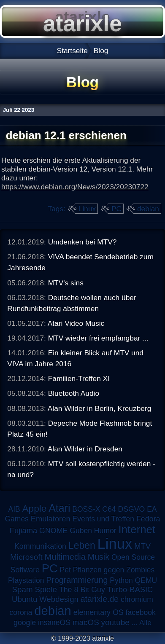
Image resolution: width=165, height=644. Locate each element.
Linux (87, 209)
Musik (99, 557)
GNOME (53, 531)
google (25, 623)
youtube (115, 622)
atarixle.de (100, 599)
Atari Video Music (76, 323)
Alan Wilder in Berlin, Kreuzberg (100, 408)
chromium (137, 599)
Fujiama (23, 530)
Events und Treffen (104, 519)
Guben (81, 531)
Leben (82, 545)
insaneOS (54, 623)
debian (148, 209)
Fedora (148, 519)
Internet (137, 529)
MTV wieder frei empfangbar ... (98, 338)
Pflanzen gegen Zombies (114, 570)
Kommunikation (40, 546)
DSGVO (132, 509)
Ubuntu (24, 599)
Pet (65, 570)
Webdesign (59, 599)
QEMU (146, 580)
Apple (35, 508)
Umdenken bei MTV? (82, 242)
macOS (86, 622)
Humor (105, 531)
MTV (142, 546)
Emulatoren (51, 519)
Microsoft (26, 557)
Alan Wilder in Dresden (85, 449)
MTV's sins (66, 283)
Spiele (46, 589)
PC (116, 209)
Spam (23, 589)
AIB (14, 509)
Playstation (26, 580)
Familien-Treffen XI (79, 378)
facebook (141, 612)
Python (121, 580)
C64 (109, 509)
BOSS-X (86, 509)
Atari (59, 508)
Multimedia (65, 557)
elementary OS (99, 612)
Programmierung (77, 580)
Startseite (72, 51)
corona (21, 612)
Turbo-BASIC (130, 589)
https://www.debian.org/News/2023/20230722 (75, 187)
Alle (145, 623)
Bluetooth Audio (74, 393)
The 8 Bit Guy (82, 590)
